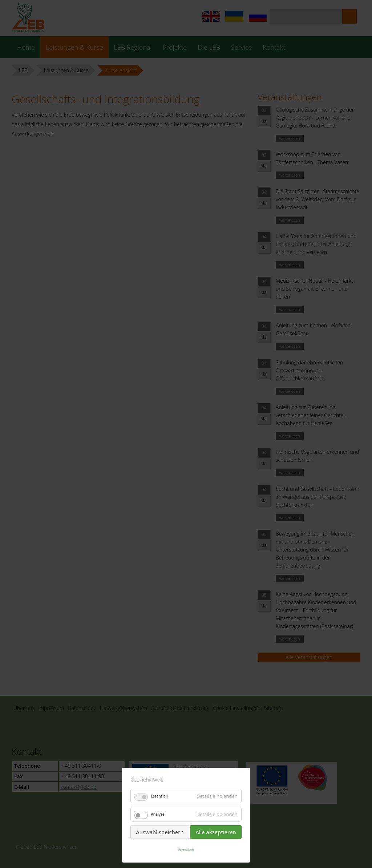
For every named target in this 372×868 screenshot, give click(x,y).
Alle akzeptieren (216, 832)
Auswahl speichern (160, 832)
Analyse (158, 814)
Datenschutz (186, 849)
